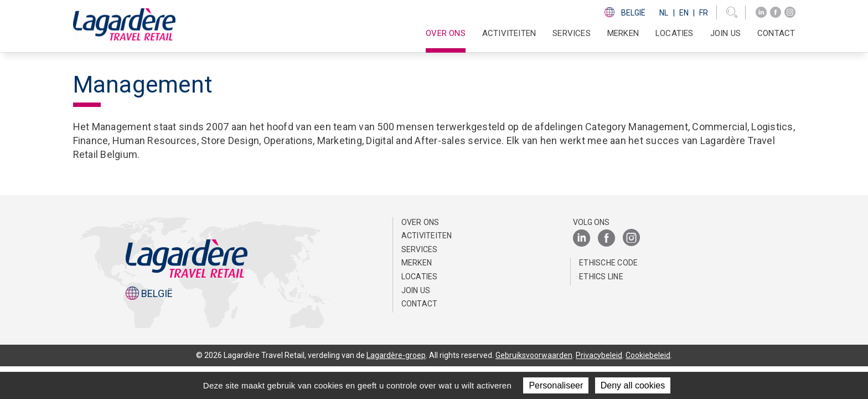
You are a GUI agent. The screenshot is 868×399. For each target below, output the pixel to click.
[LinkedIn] (761, 12)
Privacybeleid (599, 355)
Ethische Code (608, 263)
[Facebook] (776, 12)
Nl (664, 13)
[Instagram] (790, 12)
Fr (704, 13)
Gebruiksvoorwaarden (534, 355)
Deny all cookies (633, 385)
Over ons (420, 222)
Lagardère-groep (396, 355)
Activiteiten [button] (509, 33)
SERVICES (572, 33)
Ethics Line (601, 277)
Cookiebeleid (648, 355)
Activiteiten (427, 236)
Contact (776, 33)
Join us (725, 33)
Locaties (675, 33)
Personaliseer (556, 385)
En (684, 13)
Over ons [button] (446, 33)
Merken (623, 33)
